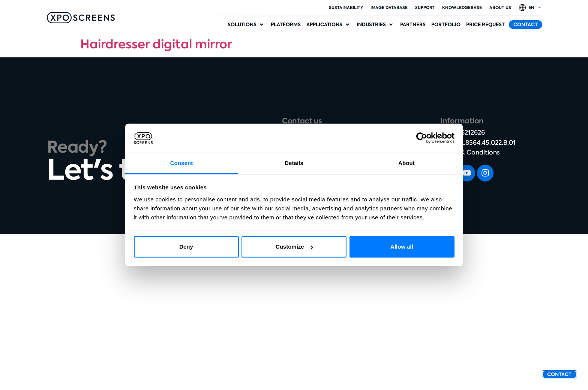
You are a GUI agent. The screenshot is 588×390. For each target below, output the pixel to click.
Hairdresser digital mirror (156, 44)
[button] (246, 25)
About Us (500, 7)
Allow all (402, 247)
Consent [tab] (182, 163)
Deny (186, 247)
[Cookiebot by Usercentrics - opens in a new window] (422, 138)
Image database (389, 7)
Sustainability (346, 7)
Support (425, 7)
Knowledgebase (462, 7)
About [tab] (406, 163)
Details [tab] (294, 163)
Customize (294, 247)
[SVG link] (81, 18)
